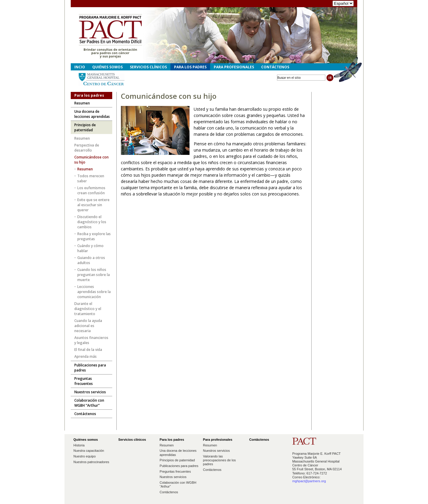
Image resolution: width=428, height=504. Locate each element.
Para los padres (190, 67)
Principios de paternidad (177, 460)
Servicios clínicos (148, 67)
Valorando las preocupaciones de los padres (219, 460)
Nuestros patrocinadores (91, 462)
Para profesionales (234, 67)
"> (343, 3)
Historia (79, 445)
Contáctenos (169, 492)
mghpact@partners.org (309, 481)
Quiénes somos (107, 67)
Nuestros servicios (173, 477)
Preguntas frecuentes (175, 471)
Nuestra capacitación (89, 451)
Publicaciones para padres (179, 466)
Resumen (167, 445)
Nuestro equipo (85, 456)
